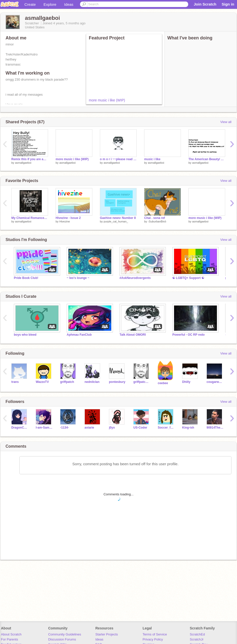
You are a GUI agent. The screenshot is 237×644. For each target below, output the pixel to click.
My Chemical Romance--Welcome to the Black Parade (30, 218)
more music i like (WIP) (107, 100)
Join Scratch (205, 4)
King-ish (188, 428)
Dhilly (186, 382)
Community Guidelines (65, 634)
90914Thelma (215, 428)
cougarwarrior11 (215, 382)
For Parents (10, 639)
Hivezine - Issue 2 (68, 218)
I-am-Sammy (44, 428)
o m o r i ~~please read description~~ (118, 159)
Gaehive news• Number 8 (118, 218)
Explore (50, 4)
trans (15, 382)
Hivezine (65, 221)
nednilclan (92, 382)
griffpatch (67, 382)
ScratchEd (197, 634)
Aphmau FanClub (79, 335)
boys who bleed (25, 335)
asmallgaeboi (23, 163)
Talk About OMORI (133, 335)
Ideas (69, 4)
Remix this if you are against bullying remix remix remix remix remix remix (30, 159)
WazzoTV (42, 382)
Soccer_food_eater (166, 428)
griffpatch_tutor (142, 382)
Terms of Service (155, 634)
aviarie (89, 428)
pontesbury (117, 382)
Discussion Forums (62, 639)
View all (226, 122)
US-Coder (140, 428)
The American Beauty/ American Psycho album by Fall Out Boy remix (207, 159)
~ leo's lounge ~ (78, 278)
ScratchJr (197, 639)
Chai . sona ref (155, 218)
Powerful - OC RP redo (188, 335)
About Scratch (11, 634)
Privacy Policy (153, 639)
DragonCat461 (20, 428)
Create (30, 4)
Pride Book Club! (26, 278)
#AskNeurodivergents (135, 278)
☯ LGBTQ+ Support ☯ (188, 278)
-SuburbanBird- (157, 221)
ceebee (163, 383)
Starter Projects (107, 634)
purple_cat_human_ (116, 221)
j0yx (112, 428)
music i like (152, 159)
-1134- (65, 428)
